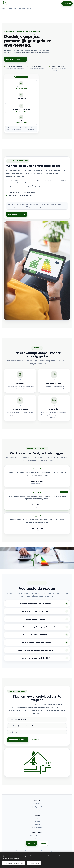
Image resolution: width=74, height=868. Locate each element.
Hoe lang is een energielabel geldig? (36, 658)
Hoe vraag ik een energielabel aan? (36, 611)
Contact (56, 851)
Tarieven (10, 8)
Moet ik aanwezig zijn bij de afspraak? (36, 642)
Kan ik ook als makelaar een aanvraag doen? (36, 650)
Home (3, 8)
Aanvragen (67, 3)
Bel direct (31, 843)
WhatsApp (36, 740)
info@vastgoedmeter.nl (37, 807)
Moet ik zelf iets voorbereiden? (36, 635)
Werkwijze (17, 8)
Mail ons (43, 843)
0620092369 (37, 804)
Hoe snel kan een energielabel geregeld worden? (36, 627)
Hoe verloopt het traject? (36, 619)
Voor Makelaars (27, 8)
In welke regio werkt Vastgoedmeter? (36, 603)
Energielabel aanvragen (15, 59)
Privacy (50, 851)
